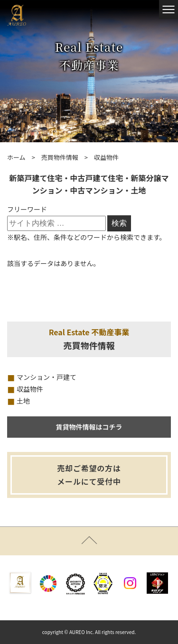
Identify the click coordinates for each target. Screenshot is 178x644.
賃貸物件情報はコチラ (89, 427)
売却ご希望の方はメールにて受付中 (89, 475)
